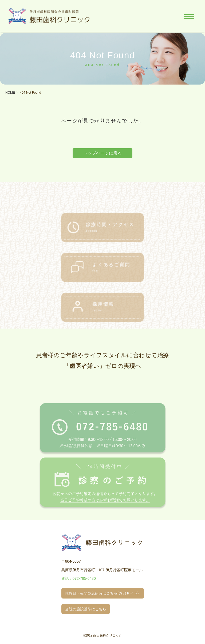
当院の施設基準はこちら (86, 609)
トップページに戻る (102, 153)
